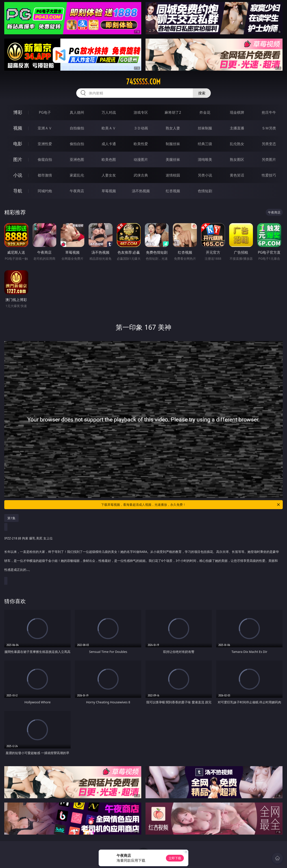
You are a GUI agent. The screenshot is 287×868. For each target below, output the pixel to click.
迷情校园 (173, 175)
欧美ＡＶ (109, 128)
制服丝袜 (173, 144)
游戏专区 (141, 112)
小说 (18, 175)
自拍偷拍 (77, 128)
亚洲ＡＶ (45, 128)
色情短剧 (205, 191)
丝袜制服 (205, 128)
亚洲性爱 (45, 144)
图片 (18, 159)
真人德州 (77, 112)
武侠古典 (141, 175)
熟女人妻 (173, 128)
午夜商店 (77, 191)
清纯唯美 (205, 159)
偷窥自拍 (45, 159)
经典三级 (205, 144)
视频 (18, 128)
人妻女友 (109, 175)
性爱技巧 (269, 175)
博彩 (18, 112)
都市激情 (45, 175)
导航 (18, 191)
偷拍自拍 (77, 144)
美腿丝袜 (173, 159)
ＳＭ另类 (269, 128)
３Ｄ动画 (141, 128)
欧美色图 (109, 159)
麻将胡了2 (173, 112)
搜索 (202, 93)
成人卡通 (109, 144)
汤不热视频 (141, 191)
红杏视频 (173, 191)
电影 (18, 144)
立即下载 (175, 858)
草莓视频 (109, 191)
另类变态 (269, 144)
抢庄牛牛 (269, 112)
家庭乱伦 (77, 175)
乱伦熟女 (237, 144)
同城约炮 (45, 191)
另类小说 (205, 175)
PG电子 (45, 112)
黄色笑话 (237, 175)
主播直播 (237, 128)
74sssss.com (143, 82)
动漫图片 (141, 159)
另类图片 (269, 159)
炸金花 (205, 112)
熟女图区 (237, 159)
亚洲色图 (77, 159)
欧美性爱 (141, 144)
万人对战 (109, 112)
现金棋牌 (237, 112)
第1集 (11, 518)
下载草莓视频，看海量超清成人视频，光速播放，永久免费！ (191, 505)
